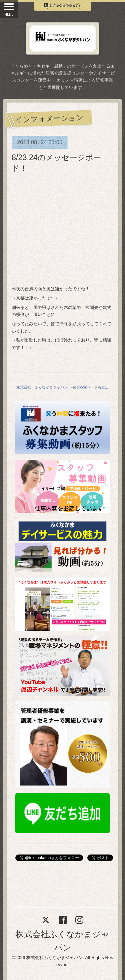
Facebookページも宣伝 (90, 387)
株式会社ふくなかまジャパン (54, 958)
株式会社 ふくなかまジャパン (42, 387)
